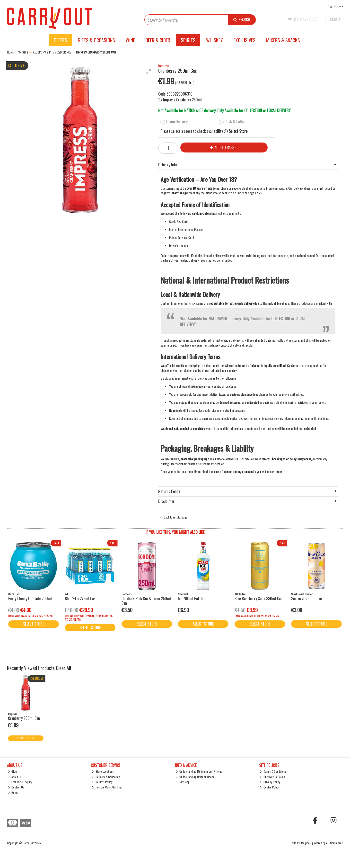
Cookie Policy (270, 787)
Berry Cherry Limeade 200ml (30, 599)
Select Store (238, 131)
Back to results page (175, 517)
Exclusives (245, 40)
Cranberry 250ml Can (24, 718)
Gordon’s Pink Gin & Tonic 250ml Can (146, 601)
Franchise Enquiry (20, 782)
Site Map (183, 782)
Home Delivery (177, 121)
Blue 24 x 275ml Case (81, 599)
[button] (149, 72)
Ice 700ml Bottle (191, 599)
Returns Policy (102, 782)
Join (341, 6)
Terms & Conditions (273, 771)
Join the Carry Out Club (107, 787)
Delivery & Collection (106, 777)
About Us (15, 777)
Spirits (188, 40)
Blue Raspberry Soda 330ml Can (258, 599)
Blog (13, 771)
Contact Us (16, 787)
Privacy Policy (270, 782)
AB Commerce (335, 843)
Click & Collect (236, 121)
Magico (305, 843)
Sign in (332, 6)
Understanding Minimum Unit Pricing (199, 771)
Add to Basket (224, 147)
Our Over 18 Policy (272, 777)
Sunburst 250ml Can (306, 599)
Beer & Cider (158, 40)
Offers (60, 40)
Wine (130, 40)
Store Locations (103, 771)
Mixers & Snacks (283, 40)
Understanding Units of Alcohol (196, 777)
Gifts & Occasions (96, 40)
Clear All (63, 668)
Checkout (332, 19)
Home (13, 792)
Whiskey (214, 40)
